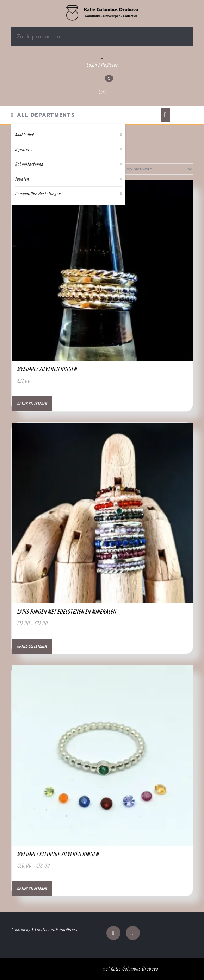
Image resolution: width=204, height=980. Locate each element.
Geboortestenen (29, 164)
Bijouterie (24, 150)
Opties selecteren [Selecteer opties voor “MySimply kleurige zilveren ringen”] (32, 889)
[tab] (165, 115)
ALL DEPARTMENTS (43, 115)
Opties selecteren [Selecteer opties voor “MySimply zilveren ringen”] (32, 404)
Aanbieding (24, 135)
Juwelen (22, 179)
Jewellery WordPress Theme (74, 969)
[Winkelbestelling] (148, 169)
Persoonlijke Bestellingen (38, 194)
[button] (102, 13)
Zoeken (166, 37)
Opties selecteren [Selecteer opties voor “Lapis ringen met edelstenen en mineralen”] (32, 646)
